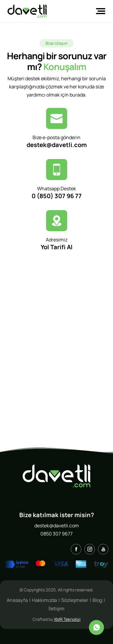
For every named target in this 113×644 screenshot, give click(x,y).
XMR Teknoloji (67, 619)
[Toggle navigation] (99, 11)
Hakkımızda (44, 600)
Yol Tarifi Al (57, 247)
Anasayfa (17, 600)
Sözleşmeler (75, 600)
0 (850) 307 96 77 (57, 196)
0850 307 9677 (56, 534)
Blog (97, 600)
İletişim (56, 609)
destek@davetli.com (57, 145)
